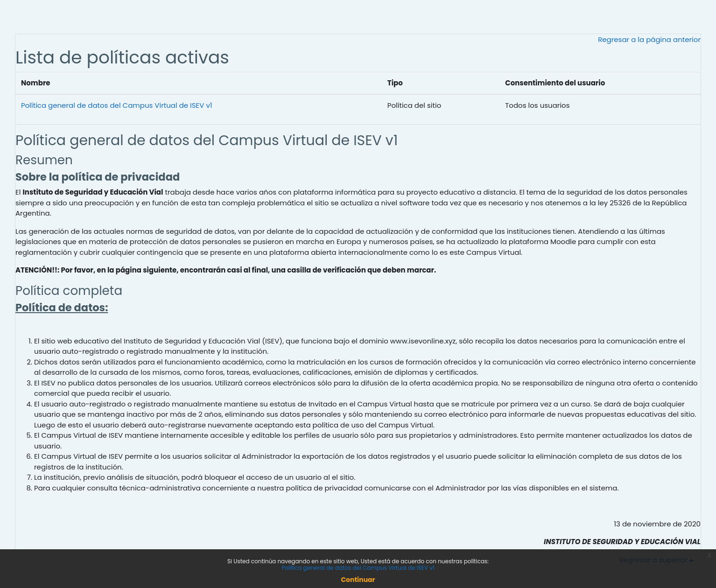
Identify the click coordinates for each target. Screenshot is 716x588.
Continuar (358, 580)
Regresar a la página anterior (649, 39)
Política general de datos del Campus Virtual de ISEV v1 (117, 105)
